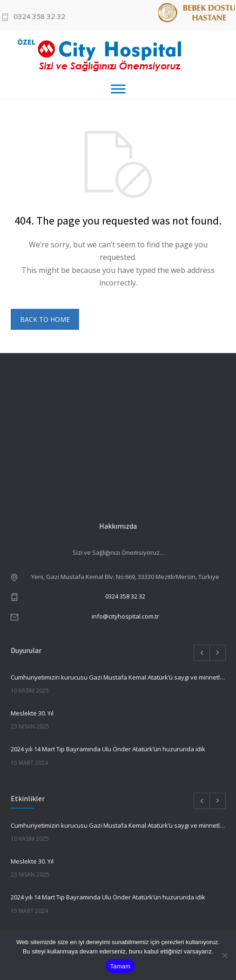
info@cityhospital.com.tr (125, 616)
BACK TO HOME (45, 319)
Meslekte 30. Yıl (32, 713)
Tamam (121, 966)
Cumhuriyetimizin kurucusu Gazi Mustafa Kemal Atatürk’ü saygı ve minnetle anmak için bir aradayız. (118, 677)
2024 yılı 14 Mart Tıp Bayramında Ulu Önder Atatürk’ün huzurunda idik (108, 749)
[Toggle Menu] (118, 89)
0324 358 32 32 (39, 17)
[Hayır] (224, 955)
